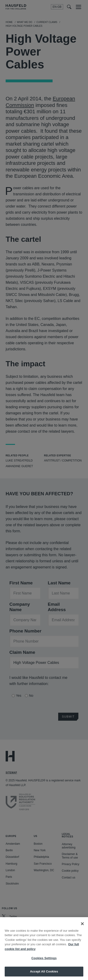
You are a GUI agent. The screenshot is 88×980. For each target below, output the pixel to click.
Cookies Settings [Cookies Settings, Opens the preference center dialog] (44, 962)
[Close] (82, 928)
